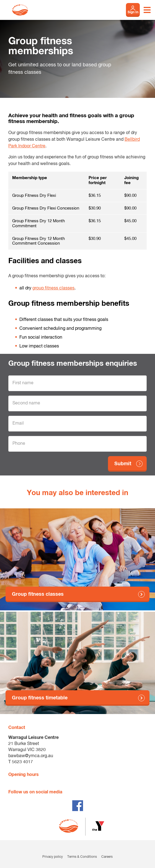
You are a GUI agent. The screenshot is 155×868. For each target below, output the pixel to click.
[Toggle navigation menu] (147, 10)
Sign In (133, 12)
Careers (107, 857)
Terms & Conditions (82, 857)
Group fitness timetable (40, 698)
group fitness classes (53, 288)
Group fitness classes (38, 594)
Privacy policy (53, 857)
